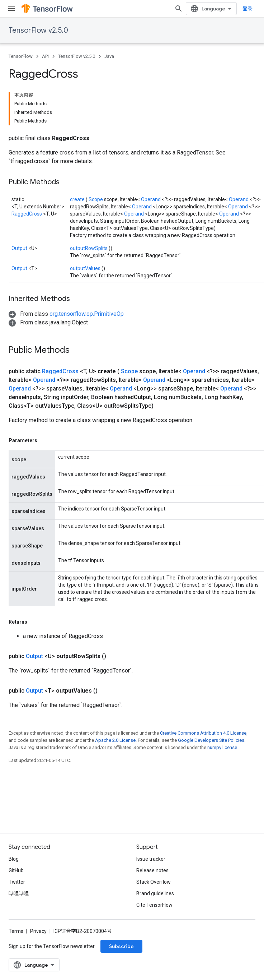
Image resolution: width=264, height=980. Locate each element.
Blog (14, 859)
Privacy (38, 931)
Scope (96, 199)
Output (20, 248)
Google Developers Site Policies (211, 740)
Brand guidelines (155, 893)
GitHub (16, 870)
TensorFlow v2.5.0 (38, 30)
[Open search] (179, 9)
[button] (66, 314)
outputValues (86, 268)
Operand (151, 199)
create (78, 199)
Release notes (152, 870)
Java (109, 56)
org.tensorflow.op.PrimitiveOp (87, 314)
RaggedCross (27, 214)
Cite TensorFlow (154, 905)
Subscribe (121, 946)
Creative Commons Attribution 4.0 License (203, 733)
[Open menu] (11, 9)
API (45, 56)
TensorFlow (21, 56)
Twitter (17, 882)
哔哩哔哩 (19, 893)
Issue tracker (151, 859)
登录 (247, 9)
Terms (16, 931)
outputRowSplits (89, 248)
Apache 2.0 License (115, 740)
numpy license (222, 747)
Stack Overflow (154, 882)
